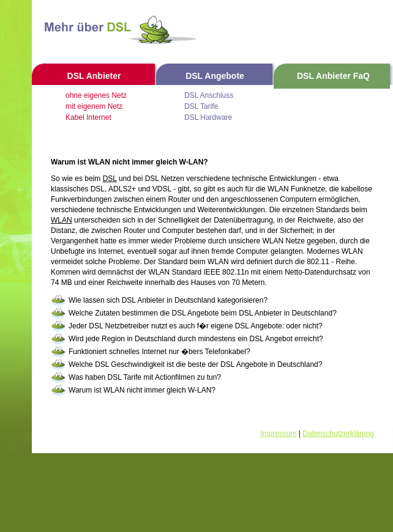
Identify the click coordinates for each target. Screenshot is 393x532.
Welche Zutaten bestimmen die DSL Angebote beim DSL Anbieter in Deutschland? (203, 313)
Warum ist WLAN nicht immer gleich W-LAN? (142, 390)
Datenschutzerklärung (338, 434)
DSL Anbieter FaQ (333, 76)
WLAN (62, 220)
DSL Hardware (208, 117)
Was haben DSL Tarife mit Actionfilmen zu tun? (145, 377)
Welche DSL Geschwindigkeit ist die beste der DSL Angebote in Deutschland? (195, 364)
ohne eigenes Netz (96, 95)
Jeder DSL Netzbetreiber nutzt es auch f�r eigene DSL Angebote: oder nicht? (196, 326)
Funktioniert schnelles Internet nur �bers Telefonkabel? (159, 352)
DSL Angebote (215, 76)
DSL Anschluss (209, 95)
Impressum (278, 434)
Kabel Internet (88, 117)
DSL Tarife (201, 106)
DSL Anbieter (94, 76)
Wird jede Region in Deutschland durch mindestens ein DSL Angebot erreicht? (196, 339)
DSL (110, 179)
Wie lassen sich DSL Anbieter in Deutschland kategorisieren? (168, 300)
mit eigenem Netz (94, 106)
